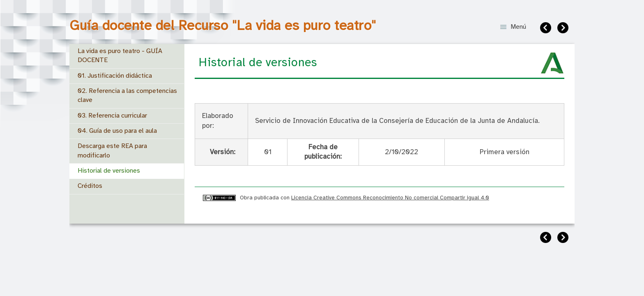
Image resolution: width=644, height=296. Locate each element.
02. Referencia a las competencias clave (127, 96)
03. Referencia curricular (112, 116)
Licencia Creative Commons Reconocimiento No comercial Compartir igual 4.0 (390, 198)
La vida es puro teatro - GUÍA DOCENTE (120, 56)
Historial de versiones (109, 171)
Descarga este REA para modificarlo (112, 151)
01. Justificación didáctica (115, 76)
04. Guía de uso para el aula (117, 131)
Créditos (90, 186)
